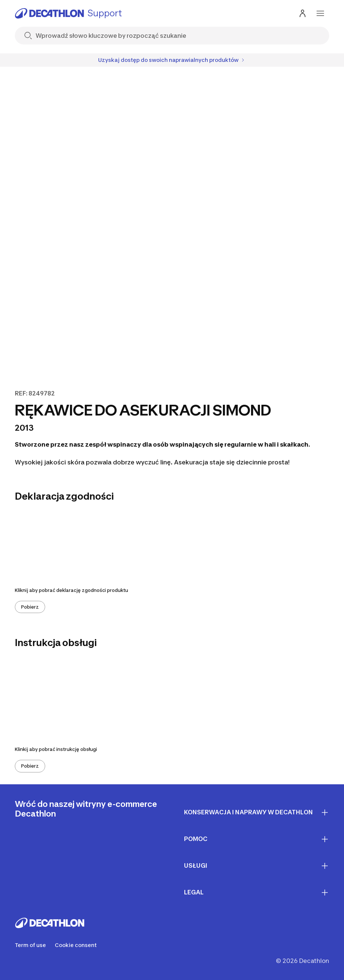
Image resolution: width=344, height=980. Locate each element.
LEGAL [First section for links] (257, 893)
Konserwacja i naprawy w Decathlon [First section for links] (257, 812)
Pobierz (30, 607)
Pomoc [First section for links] (257, 839)
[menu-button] (320, 13)
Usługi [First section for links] (257, 866)
